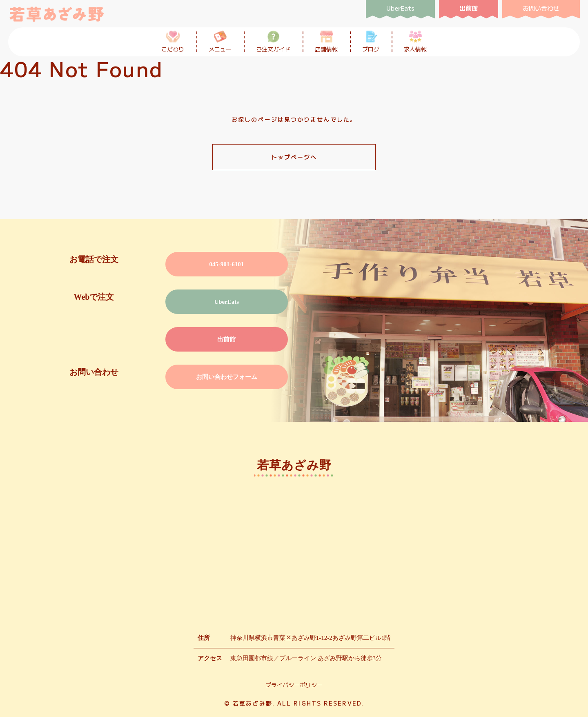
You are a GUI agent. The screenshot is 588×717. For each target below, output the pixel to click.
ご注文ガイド (273, 41)
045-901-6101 (226, 264)
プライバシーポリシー (294, 685)
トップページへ (294, 157)
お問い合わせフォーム (227, 377)
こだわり (173, 41)
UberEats (226, 302)
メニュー (220, 41)
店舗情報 (326, 41)
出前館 (226, 339)
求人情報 (415, 41)
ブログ (371, 41)
